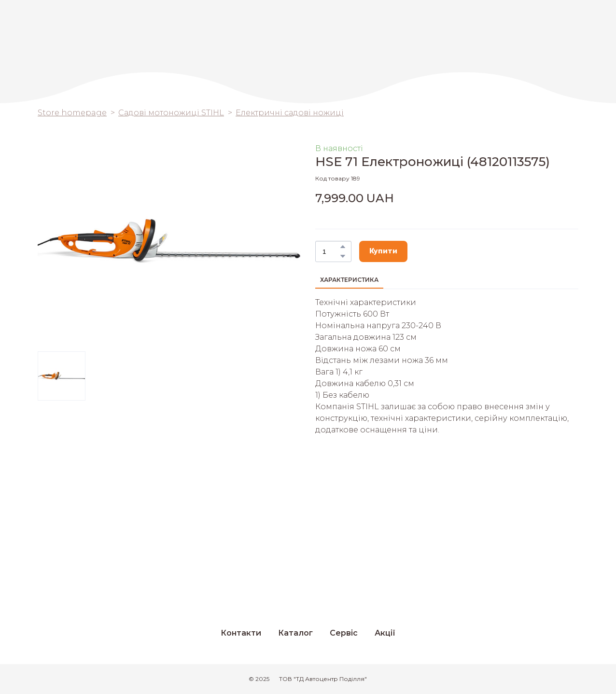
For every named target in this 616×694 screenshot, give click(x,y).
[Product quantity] (331, 251)
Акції (385, 633)
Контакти (241, 633)
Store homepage (72, 113)
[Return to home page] (544, 29)
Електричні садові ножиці (290, 113)
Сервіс (344, 633)
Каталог (295, 633)
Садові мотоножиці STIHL (171, 113)
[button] (343, 247)
